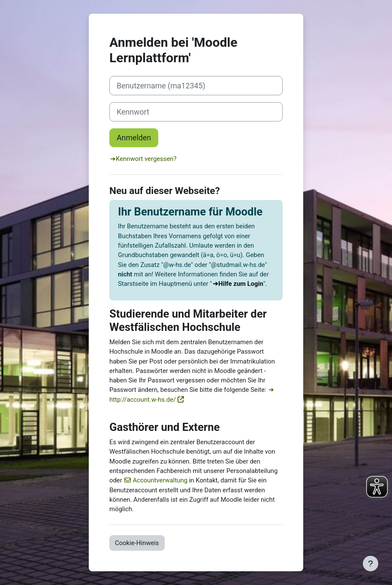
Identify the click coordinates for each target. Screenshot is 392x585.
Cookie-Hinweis (137, 543)
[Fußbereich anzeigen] (371, 564)
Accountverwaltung (160, 480)
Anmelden (134, 138)
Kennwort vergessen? (146, 159)
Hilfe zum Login (241, 284)
